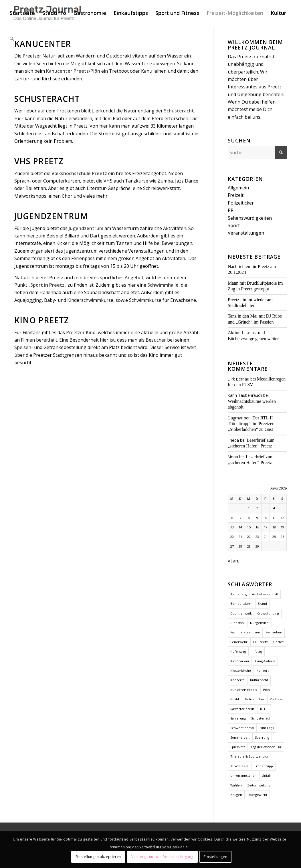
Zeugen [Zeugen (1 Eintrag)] (236, 795)
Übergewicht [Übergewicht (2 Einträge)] (257, 795)
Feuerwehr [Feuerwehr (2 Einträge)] (239, 642)
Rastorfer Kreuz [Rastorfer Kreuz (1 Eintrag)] (242, 709)
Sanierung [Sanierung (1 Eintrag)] (238, 718)
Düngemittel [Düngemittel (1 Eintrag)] (260, 623)
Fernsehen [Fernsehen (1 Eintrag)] (274, 632)
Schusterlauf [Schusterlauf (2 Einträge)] (261, 718)
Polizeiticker (241, 203)
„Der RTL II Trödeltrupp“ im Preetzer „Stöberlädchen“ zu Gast (251, 424)
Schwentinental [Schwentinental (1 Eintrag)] (242, 728)
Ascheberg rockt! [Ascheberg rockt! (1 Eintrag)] (265, 594)
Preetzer (81, 332)
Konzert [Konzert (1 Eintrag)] (263, 670)
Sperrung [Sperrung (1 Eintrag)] (262, 737)
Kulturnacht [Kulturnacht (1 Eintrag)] (259, 680)
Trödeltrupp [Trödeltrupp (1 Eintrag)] (264, 766)
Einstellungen (215, 857)
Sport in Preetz (47, 285)
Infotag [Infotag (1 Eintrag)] (257, 651)
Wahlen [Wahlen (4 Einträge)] (236, 785)
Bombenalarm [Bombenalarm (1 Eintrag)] (241, 604)
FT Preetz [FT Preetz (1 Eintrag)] (260, 642)
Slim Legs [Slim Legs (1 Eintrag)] (267, 728)
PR (231, 210)
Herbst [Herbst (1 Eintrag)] (278, 642)
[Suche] (12, 39)
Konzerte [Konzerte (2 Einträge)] (237, 680)
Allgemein (238, 188)
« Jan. (233, 561)
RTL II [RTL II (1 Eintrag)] (264, 709)
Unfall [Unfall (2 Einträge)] (266, 775)
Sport (234, 225)
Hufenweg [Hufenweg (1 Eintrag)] (238, 651)
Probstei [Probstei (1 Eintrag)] (276, 699)
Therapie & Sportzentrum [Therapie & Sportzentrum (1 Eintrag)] (250, 756)
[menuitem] (22, 13)
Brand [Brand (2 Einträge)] (262, 604)
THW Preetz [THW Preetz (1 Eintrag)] (239, 766)
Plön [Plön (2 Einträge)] (266, 690)
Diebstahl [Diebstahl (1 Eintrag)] (237, 623)
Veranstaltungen (246, 233)
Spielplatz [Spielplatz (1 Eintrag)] (238, 747)
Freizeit (236, 195)
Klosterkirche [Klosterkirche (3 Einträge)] (241, 670)
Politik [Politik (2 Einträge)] (235, 699)
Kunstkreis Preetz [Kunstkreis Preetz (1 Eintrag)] (244, 690)
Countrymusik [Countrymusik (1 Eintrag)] (241, 613)
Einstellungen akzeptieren (98, 857)
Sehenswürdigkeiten (250, 218)
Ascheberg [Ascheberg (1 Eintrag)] (238, 594)
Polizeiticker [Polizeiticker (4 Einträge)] (255, 699)
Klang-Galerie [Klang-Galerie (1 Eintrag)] (265, 661)
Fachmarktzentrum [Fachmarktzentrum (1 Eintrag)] (245, 632)
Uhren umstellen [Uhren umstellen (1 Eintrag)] (243, 775)
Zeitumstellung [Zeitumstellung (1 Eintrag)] (259, 785)
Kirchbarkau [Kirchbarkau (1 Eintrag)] (240, 661)
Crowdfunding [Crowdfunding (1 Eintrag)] (268, 613)
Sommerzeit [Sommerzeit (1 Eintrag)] (240, 737)
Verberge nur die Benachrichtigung (162, 857)
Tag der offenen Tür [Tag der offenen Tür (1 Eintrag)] (266, 747)
